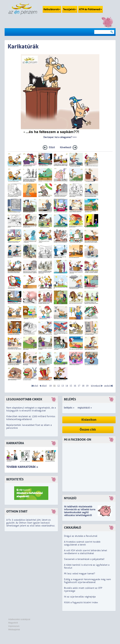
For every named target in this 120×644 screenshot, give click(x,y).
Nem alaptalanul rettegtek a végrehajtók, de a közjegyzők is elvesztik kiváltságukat (31, 409)
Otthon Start (17, 512)
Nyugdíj (70, 498)
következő (96, 386)
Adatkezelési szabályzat (19, 619)
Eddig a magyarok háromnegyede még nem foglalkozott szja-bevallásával (87, 581)
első (36, 386)
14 (67, 386)
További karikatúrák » (22, 467)
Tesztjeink (70, 9)
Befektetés (15, 479)
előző (44, 386)
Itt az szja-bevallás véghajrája (80, 597)
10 (50, 386)
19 (87, 386)
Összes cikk (88, 430)
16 (75, 386)
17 (79, 386)
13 (63, 386)
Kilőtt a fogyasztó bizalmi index (81, 602)
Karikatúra (15, 443)
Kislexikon (89, 420)
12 (59, 386)
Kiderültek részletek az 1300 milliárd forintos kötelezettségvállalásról (31, 418)
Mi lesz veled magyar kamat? (80, 574)
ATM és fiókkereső (90, 9)
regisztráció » (85, 408)
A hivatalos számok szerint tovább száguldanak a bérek (82, 543)
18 (83, 386)
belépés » (69, 408)
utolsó (107, 386)
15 (71, 386)
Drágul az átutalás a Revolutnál (81, 536)
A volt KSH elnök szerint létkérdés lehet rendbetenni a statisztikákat (86, 552)
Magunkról (13, 623)
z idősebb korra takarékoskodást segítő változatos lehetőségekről (80, 512)
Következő (66, 147)
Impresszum (14, 626)
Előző (52, 147)
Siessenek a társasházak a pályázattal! (84, 559)
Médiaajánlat (14, 630)
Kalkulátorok (52, 9)
